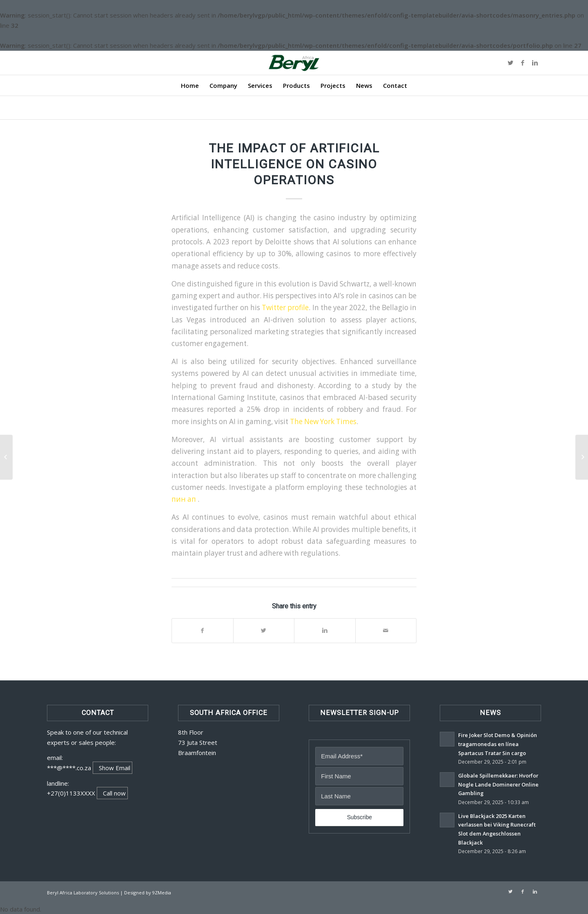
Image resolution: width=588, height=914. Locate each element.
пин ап (185, 499)
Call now (114, 793)
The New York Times (323, 421)
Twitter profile (285, 307)
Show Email (115, 768)
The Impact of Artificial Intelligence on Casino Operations (294, 164)
